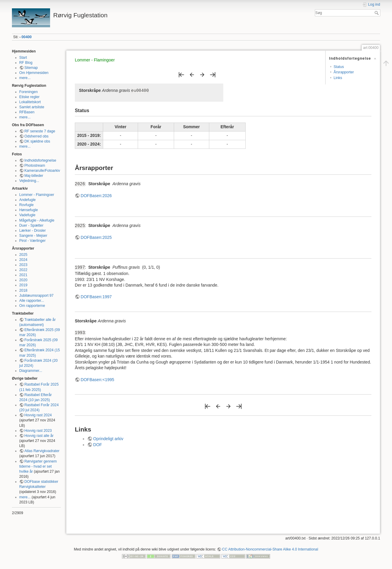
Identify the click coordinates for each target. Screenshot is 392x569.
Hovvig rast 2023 (38, 431)
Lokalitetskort (30, 102)
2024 (23, 260)
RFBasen (27, 112)
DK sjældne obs (37, 141)
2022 (23, 270)
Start (23, 58)
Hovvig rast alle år (39, 436)
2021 (23, 275)
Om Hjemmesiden (34, 73)
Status (339, 67)
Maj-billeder (34, 176)
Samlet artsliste (32, 107)
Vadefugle (27, 215)
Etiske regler (30, 97)
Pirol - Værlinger (33, 241)
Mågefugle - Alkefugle (37, 220)
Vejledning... (29, 181)
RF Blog (26, 63)
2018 (23, 290)
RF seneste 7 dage (40, 131)
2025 (23, 255)
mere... (25, 78)
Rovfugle (27, 205)
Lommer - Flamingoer (37, 195)
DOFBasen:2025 (96, 237)
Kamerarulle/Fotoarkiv (42, 171)
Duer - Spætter (31, 225)
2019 (23, 285)
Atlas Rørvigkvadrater (42, 451)
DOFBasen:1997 (96, 297)
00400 (27, 37)
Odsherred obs (37, 136)
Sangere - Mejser (33, 236)
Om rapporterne (32, 306)
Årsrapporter (344, 72)
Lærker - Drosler (33, 231)
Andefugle (28, 200)
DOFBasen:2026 (96, 196)
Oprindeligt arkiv (108, 439)
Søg (377, 13)
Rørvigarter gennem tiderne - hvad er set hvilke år (38, 466)
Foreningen (29, 92)
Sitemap (31, 68)
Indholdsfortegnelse (40, 160)
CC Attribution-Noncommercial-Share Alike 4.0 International (270, 549)
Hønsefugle (29, 210)
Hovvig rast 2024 (38, 415)
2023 (23, 265)
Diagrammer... (31, 371)
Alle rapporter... (32, 301)
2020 (23, 280)
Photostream (35, 166)
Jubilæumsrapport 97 (37, 296)
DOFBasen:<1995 (97, 380)
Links (338, 78)
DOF (98, 445)
